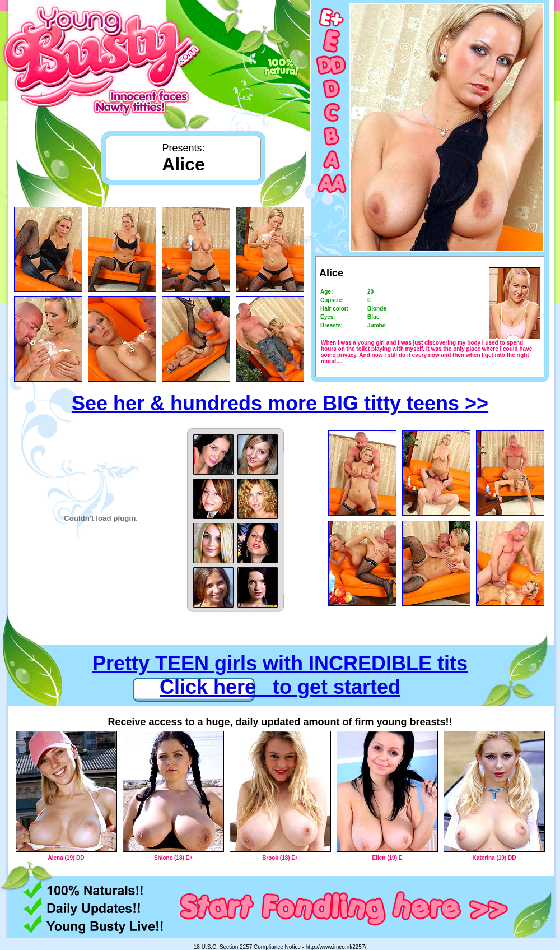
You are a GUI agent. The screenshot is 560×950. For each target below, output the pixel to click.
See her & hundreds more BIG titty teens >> (280, 403)
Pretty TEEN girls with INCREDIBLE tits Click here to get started (280, 675)
